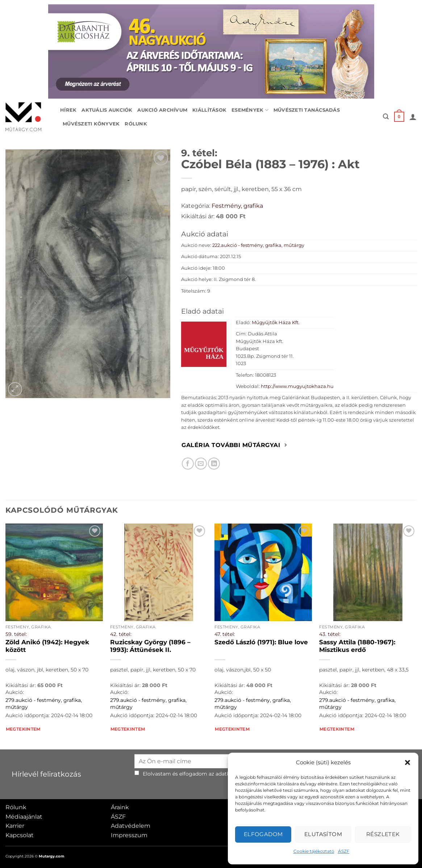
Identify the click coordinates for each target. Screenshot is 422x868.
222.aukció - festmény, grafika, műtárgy (258, 245)
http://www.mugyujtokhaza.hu (297, 386)
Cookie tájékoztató (314, 851)
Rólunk (136, 124)
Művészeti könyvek (91, 124)
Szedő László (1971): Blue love (261, 642)
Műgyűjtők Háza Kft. (276, 323)
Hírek (68, 110)
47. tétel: (225, 634)
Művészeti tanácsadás (307, 110)
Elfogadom (263, 834)
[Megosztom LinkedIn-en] (214, 464)
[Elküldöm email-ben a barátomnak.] (201, 464)
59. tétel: (16, 634)
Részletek (383, 834)
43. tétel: (330, 634)
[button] (408, 762)
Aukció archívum (162, 110)
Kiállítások (209, 110)
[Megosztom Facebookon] (188, 464)
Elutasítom (323, 834)
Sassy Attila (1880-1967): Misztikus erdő (357, 646)
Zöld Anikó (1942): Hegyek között (47, 646)
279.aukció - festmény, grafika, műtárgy (44, 704)
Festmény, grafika (237, 206)
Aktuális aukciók (107, 110)
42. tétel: (121, 634)
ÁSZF (344, 851)
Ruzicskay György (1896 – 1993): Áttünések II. (150, 646)
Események (250, 110)
